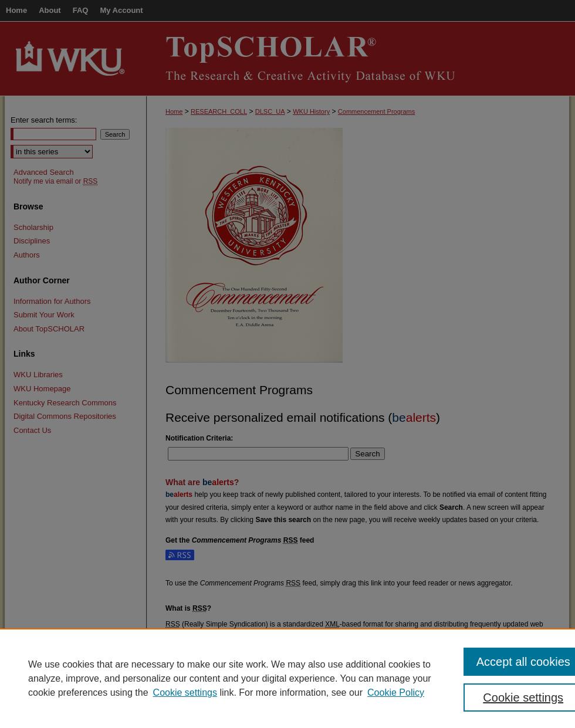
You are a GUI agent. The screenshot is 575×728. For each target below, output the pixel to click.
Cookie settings (185, 693)
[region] (287, 678)
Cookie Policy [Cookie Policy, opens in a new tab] (396, 693)
